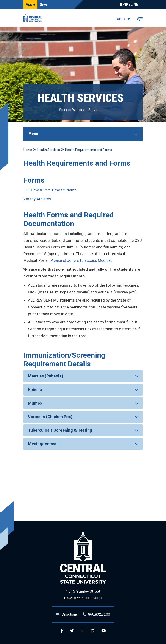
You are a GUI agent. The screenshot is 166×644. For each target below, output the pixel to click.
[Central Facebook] (62, 631)
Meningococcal (43, 444)
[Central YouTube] (104, 631)
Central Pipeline (130, 5)
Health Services (49, 150)
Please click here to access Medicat (81, 260)
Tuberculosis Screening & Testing (60, 430)
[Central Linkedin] (93, 631)
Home (28, 150)
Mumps (35, 403)
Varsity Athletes (37, 199)
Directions (70, 614)
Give (44, 4)
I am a (120, 19)
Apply (30, 4)
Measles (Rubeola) (46, 376)
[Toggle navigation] (140, 18)
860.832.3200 (99, 614)
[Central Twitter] (72, 631)
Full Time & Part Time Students (50, 190)
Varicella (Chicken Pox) (50, 417)
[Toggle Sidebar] (83, 134)
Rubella (35, 390)
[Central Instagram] (82, 631)
